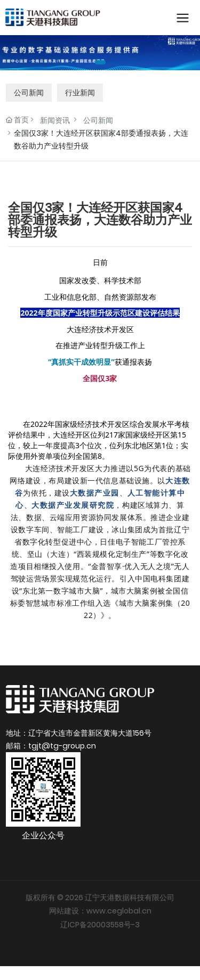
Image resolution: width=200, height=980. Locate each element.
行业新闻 (80, 90)
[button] (100, 60)
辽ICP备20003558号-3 (100, 923)
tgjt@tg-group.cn (62, 744)
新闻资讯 (55, 118)
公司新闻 (29, 90)
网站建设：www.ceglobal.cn (100, 909)
